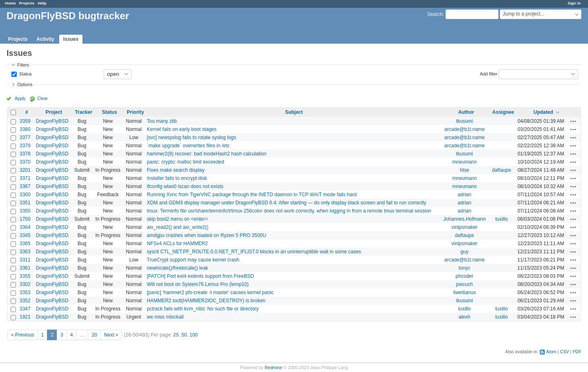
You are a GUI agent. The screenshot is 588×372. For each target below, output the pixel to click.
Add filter (489, 73)
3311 (25, 260)
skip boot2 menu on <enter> (177, 219)
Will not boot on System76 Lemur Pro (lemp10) (198, 284)
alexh (464, 317)
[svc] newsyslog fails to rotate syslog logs (192, 137)
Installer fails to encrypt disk (177, 178)
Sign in (574, 3)
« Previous (23, 335)
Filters (23, 65)
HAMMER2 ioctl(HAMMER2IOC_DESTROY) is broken (206, 301)
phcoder (464, 276)
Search (435, 14)
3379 (25, 146)
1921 (25, 317)
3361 (25, 268)
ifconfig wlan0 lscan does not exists (185, 186)
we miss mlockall (165, 317)
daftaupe (502, 170)
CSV (564, 352)
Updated (543, 112)
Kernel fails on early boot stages (182, 129)
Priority (136, 112)
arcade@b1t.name (464, 129)
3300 (25, 195)
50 (184, 335)
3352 (25, 301)
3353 (25, 292)
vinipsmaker (465, 227)
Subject (294, 112)
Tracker (84, 112)
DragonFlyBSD (52, 121)
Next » (111, 335)
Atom (551, 352)
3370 (25, 162)
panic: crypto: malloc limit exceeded (186, 162)
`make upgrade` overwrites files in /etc (188, 146)
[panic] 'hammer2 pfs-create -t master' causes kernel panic (210, 292)
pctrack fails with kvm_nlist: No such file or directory (203, 309)
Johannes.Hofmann (465, 219)
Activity (45, 39)
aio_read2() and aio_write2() (178, 227)
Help (42, 3)
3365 (25, 244)
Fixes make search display (176, 170)
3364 (25, 227)
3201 (25, 170)
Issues (71, 39)
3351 (25, 203)
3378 (25, 154)
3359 (25, 121)
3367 (25, 186)
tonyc (464, 268)
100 (194, 335)
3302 (25, 284)
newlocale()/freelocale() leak (178, 268)
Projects (27, 3)
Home (10, 3)
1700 (25, 219)
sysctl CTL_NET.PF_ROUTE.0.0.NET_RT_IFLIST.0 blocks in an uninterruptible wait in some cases (254, 252)
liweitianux (464, 292)
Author (466, 112)
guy (464, 252)
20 (94, 335)
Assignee (503, 112)
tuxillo (502, 219)
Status (25, 73)
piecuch (464, 284)
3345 (25, 235)
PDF (577, 352)
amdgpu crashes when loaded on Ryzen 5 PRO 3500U (207, 235)
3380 (25, 129)
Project (54, 112)
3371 (25, 178)
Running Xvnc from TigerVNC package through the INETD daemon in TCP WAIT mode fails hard (252, 195)
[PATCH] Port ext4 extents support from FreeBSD (200, 276)
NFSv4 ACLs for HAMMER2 (177, 244)
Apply (20, 98)
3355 (25, 276)
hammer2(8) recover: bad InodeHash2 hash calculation (207, 154)
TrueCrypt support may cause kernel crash (193, 260)
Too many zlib (162, 121)
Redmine (273, 368)
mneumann (465, 162)
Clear (42, 98)
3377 (25, 137)
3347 (25, 309)
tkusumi (464, 121)
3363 (25, 252)
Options (25, 84)
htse (464, 170)
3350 (25, 211)
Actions (573, 121)
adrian (464, 195)
